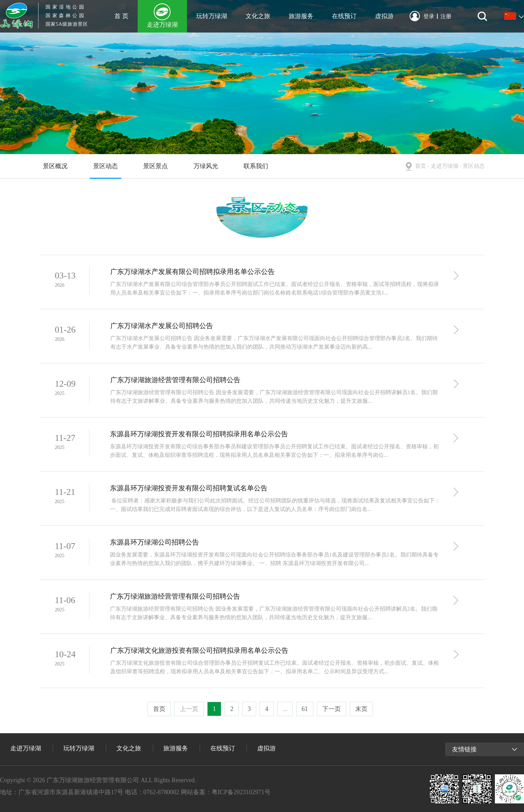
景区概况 (55, 166)
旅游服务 (301, 16)
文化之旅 (258, 16)
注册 (446, 16)
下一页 (332, 709)
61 (305, 709)
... (285, 709)
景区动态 (105, 166)
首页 (421, 166)
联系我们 (256, 166)
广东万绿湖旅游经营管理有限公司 (93, 780)
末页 (361, 709)
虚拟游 (384, 16)
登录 (431, 16)
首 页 (121, 16)
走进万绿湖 (162, 25)
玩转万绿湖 (212, 16)
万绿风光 (206, 166)
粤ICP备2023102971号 (241, 792)
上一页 (189, 709)
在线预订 (344, 16)
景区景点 (155, 166)
